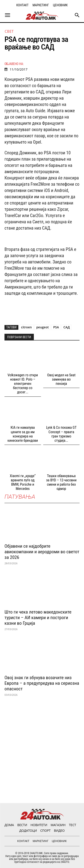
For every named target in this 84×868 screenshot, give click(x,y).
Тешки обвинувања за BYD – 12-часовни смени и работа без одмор (61, 482)
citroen (26, 327)
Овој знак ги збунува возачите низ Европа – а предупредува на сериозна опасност (42, 683)
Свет (9, 31)
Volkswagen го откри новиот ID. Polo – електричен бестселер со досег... (23, 384)
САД (67, 327)
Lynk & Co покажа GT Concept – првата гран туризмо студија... (61, 434)
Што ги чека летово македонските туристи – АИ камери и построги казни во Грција (38, 618)
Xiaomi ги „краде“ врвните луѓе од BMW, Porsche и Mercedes (23, 482)
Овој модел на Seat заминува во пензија (61, 379)
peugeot (43, 327)
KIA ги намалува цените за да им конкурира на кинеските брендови (23, 434)
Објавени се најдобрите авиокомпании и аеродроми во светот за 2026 (42, 552)
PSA (56, 327)
